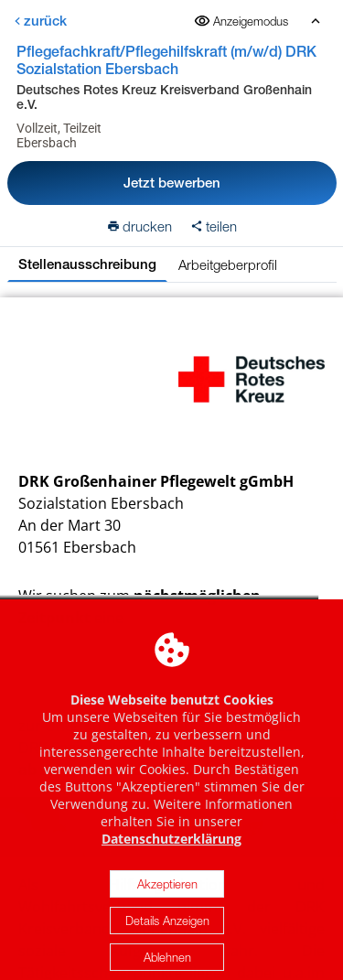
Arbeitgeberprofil (228, 264)
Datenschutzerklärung (171, 848)
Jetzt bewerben (172, 183)
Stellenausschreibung (87, 264)
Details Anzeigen (167, 930)
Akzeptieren (167, 893)
